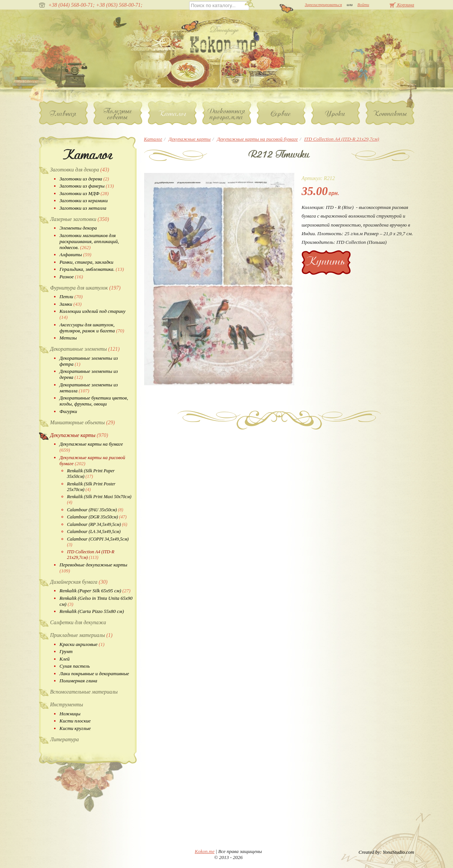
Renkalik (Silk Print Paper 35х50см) (91, 474)
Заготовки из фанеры (87, 186)
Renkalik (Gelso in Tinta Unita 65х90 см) (96, 601)
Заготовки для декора (80, 170)
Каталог (172, 114)
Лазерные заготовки (80, 219)
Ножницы (70, 714)
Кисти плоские (75, 721)
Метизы (68, 338)
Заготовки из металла (83, 208)
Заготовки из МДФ (84, 193)
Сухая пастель (75, 666)
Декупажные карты (79, 435)
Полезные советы (118, 114)
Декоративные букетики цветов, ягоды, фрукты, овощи (94, 401)
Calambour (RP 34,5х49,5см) (97, 524)
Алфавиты (76, 255)
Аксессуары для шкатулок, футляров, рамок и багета (92, 328)
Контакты (390, 114)
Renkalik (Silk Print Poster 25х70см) (91, 487)
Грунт (66, 651)
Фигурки (68, 411)
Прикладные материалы (81, 635)
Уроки (335, 114)
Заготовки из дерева (84, 179)
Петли (71, 297)
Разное (71, 277)
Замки (71, 304)
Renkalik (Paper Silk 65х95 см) (95, 591)
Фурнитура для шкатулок (86, 288)
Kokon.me (205, 851)
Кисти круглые (75, 728)
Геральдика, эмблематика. (92, 269)
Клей (65, 659)
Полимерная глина (79, 681)
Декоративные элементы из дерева (89, 374)
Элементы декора (78, 228)
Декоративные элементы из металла (89, 388)
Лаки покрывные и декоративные (94, 674)
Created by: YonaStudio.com (386, 852)
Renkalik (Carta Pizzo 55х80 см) (92, 611)
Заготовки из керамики (84, 200)
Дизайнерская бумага (79, 582)
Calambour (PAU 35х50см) (95, 510)
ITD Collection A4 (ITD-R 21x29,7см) (91, 555)
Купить (326, 261)
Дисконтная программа (227, 114)
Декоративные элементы (85, 349)
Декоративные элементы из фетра (89, 361)
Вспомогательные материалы (84, 692)
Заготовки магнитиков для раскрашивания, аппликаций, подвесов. (89, 241)
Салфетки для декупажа (78, 622)
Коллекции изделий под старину (93, 314)
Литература (65, 740)
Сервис (281, 114)
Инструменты (67, 705)
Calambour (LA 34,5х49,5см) (94, 532)
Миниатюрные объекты (83, 423)
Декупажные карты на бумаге (91, 447)
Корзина (402, 5)
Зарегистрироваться (323, 5)
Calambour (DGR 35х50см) (97, 517)
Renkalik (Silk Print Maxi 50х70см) (99, 499)
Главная (63, 114)
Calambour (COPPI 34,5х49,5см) (98, 542)
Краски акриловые (82, 644)
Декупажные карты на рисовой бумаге (93, 460)
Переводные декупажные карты (94, 568)
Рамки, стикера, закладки (87, 262)
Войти (363, 5)
